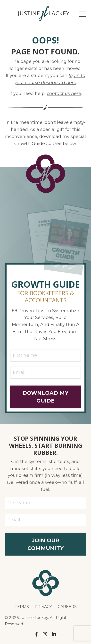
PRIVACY (43, 607)
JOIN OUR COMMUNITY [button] (45, 544)
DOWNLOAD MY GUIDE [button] (46, 397)
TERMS (22, 607)
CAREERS (67, 607)
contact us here (64, 94)
